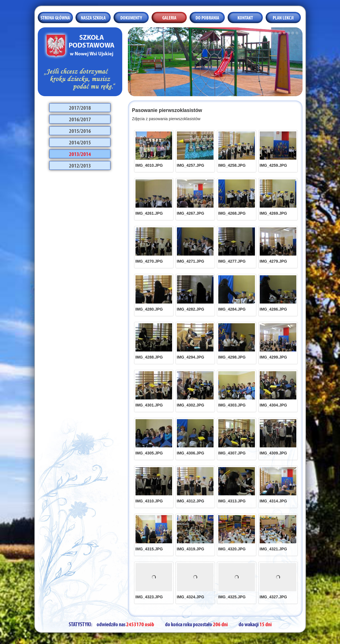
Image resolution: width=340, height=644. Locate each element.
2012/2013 (80, 165)
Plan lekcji (283, 17)
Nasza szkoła (93, 17)
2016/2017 (80, 119)
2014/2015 (80, 142)
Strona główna (55, 17)
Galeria (169, 17)
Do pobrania (207, 17)
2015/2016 (80, 130)
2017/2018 (80, 107)
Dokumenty (131, 17)
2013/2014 (80, 153)
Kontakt (245, 17)
